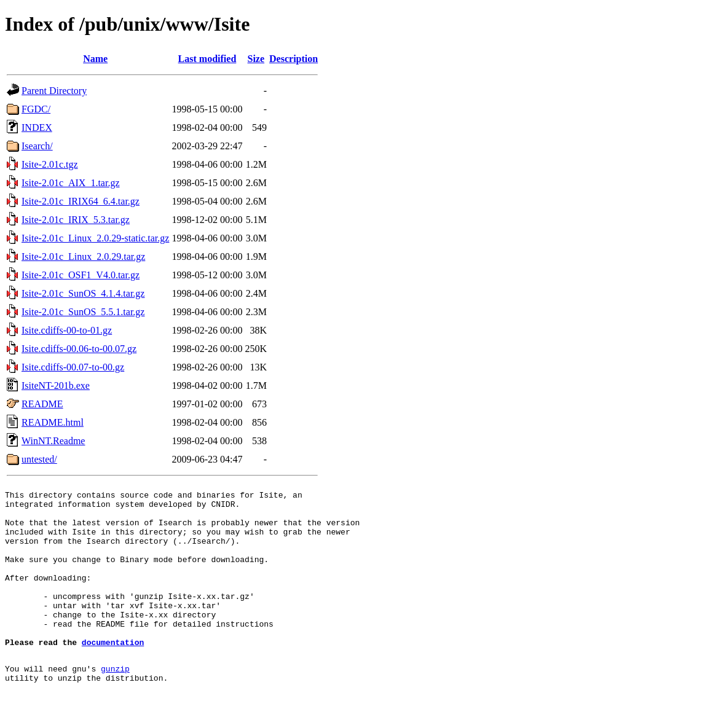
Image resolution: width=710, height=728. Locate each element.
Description (294, 59)
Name (95, 59)
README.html (53, 422)
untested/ (39, 459)
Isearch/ (37, 146)
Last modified (207, 59)
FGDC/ (36, 109)
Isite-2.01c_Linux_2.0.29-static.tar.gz (95, 238)
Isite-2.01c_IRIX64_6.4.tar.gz (81, 201)
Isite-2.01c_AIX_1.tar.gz (71, 183)
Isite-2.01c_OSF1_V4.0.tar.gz (81, 275)
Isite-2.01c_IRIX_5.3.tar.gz (76, 220)
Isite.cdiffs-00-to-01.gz (67, 330)
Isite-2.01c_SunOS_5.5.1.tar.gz (83, 312)
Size (256, 59)
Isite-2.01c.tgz (50, 164)
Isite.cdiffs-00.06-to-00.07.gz (79, 349)
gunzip (115, 703)
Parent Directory (54, 91)
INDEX (37, 127)
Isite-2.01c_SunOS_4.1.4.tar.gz (83, 293)
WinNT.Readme (53, 441)
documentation (113, 673)
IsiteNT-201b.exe (56, 386)
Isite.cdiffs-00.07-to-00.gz (73, 367)
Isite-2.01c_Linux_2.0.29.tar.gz (83, 256)
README (42, 404)
